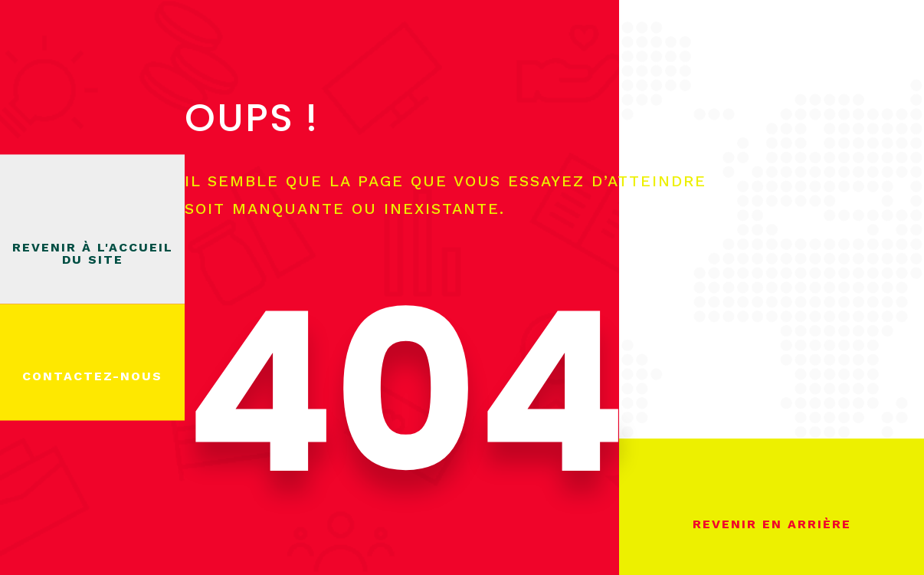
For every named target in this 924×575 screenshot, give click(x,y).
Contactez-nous (92, 376)
